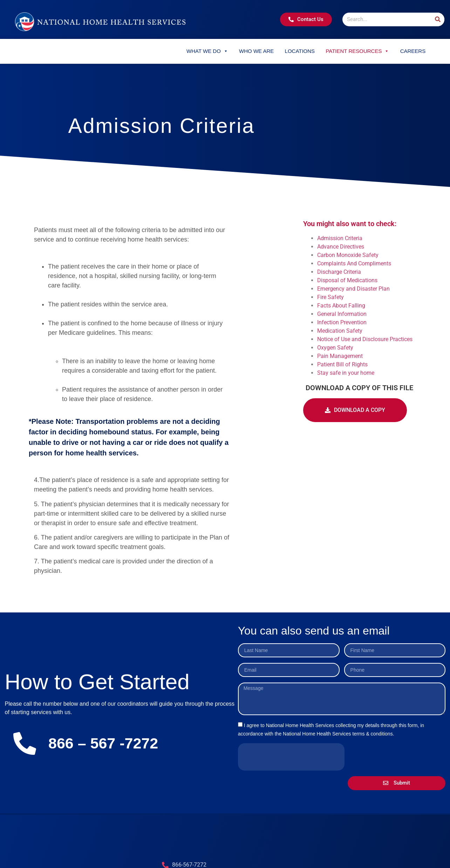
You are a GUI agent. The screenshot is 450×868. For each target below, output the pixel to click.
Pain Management (340, 356)
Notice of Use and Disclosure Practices (365, 339)
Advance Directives (341, 247)
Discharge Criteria (339, 272)
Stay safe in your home (346, 373)
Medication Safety (340, 331)
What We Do (207, 51)
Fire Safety (330, 297)
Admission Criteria (340, 238)
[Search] (438, 19)
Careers (413, 51)
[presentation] (291, 757)
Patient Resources (357, 51)
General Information (342, 314)
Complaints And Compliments (354, 263)
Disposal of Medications (347, 280)
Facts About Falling (341, 306)
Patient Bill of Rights (342, 364)
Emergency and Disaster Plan (353, 289)
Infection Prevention (342, 322)
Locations (300, 51)
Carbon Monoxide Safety (348, 255)
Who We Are (256, 51)
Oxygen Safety (335, 348)
